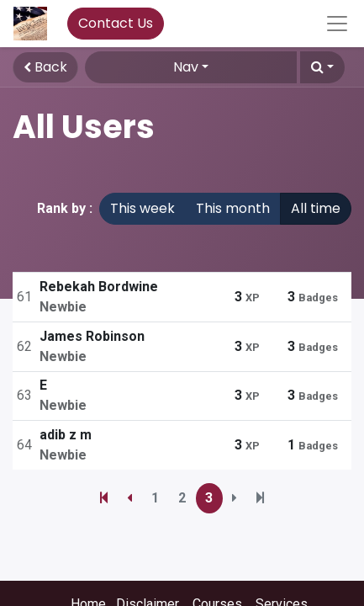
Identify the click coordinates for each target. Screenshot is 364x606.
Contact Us (116, 23)
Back (45, 67)
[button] (322, 67)
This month (233, 208)
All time (316, 208)
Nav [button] (186, 67)
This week (142, 208)
